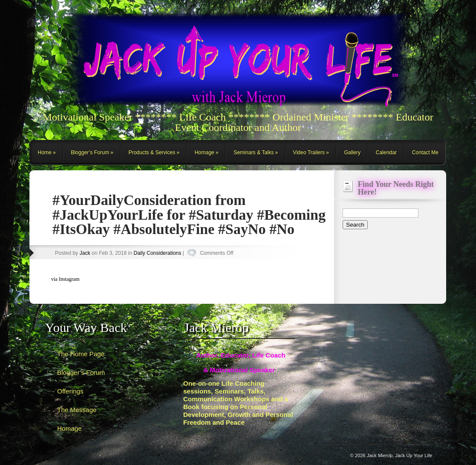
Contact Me (425, 153)
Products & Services (152, 153)
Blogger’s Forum (90, 153)
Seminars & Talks (253, 153)
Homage (204, 153)
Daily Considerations (157, 253)
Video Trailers (309, 153)
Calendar (386, 153)
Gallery (352, 153)
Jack (85, 253)
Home (45, 153)
